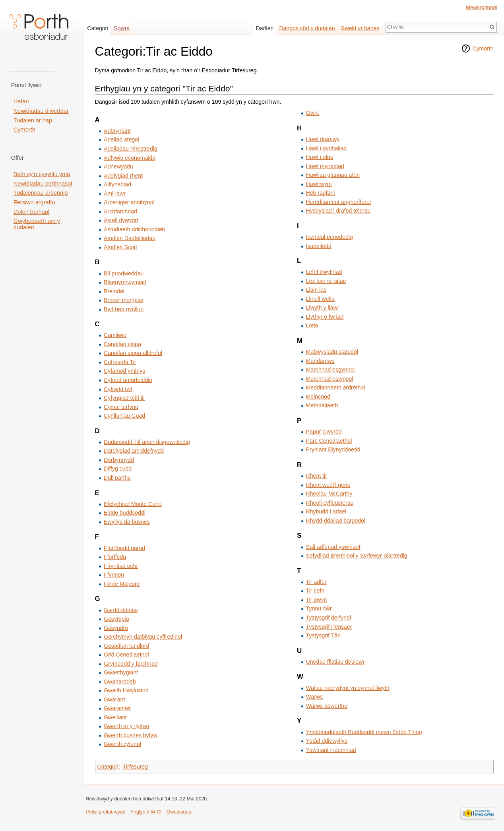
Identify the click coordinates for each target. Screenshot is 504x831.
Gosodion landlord (126, 646)
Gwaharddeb (120, 682)
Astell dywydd (121, 220)
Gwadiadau (179, 812)
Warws (315, 697)
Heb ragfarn (321, 193)
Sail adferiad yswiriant (333, 547)
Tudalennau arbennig (41, 193)
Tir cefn (315, 591)
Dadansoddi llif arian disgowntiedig (147, 442)
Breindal (114, 291)
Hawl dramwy (323, 139)
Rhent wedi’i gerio (328, 485)
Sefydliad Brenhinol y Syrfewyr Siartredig (357, 556)
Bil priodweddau (124, 273)
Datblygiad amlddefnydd (134, 451)
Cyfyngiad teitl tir (124, 398)
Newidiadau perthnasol (43, 184)
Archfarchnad (120, 211)
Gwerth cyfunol (122, 744)
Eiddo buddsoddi (125, 513)
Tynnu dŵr (319, 608)
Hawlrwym (319, 184)
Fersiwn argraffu (34, 202)
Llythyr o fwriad (325, 317)
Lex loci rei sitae (326, 281)
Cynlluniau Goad (124, 416)
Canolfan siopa (122, 344)
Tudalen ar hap (33, 120)
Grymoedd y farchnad (131, 664)
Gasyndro (116, 628)
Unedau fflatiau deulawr (335, 662)
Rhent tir (317, 476)
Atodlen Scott (120, 247)
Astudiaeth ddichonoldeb (134, 229)
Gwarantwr (117, 708)
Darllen (265, 28)
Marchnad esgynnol (331, 370)
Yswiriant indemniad (331, 750)
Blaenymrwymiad (125, 282)
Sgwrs (122, 28)
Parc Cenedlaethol (329, 441)
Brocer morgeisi (123, 300)
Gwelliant (115, 717)
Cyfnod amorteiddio (128, 380)
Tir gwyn (317, 600)
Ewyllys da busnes (127, 522)
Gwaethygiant (121, 672)
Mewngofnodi (481, 7)
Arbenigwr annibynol (129, 202)
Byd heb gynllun (124, 309)
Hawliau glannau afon (333, 175)
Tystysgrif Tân (323, 635)
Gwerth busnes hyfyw (131, 735)
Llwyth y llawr (323, 308)
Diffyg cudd (118, 469)
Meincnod (318, 397)
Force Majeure (122, 584)
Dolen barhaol (31, 212)
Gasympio (116, 619)
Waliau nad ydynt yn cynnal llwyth (348, 688)
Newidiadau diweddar (41, 111)
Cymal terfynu (121, 407)
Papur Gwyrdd (324, 432)
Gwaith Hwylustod (126, 690)
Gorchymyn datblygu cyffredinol (143, 637)
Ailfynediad (117, 184)
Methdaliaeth (322, 405)
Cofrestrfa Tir (120, 362)
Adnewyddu (118, 167)
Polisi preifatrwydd (106, 812)
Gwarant (114, 699)
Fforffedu (115, 557)
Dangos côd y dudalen (307, 28)
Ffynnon (114, 575)
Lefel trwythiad (324, 272)
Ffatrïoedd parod (124, 548)
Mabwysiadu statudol (332, 352)
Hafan (21, 101)
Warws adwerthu (327, 706)
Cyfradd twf (118, 389)
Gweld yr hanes (360, 28)
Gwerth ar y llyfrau (126, 726)
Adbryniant (117, 131)
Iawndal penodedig (330, 237)
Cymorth (483, 48)
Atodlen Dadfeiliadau (130, 238)
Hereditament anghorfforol (338, 202)
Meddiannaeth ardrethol (336, 387)
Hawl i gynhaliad (327, 148)
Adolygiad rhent (123, 176)
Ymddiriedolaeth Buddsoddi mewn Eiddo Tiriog (364, 732)
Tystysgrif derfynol (329, 618)
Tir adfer (316, 582)
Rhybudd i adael (326, 511)
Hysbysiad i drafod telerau (338, 211)
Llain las (316, 290)
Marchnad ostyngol (330, 379)
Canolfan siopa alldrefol (133, 353)
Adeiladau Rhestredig (131, 149)
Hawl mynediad (325, 166)
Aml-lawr (115, 194)
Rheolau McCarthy (329, 494)
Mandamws (320, 361)
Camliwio (115, 335)
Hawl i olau (320, 157)
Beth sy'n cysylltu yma (42, 174)
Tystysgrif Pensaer (329, 627)
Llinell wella (320, 299)
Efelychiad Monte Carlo (133, 504)
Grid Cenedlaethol (126, 655)
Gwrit (313, 113)
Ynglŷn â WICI (146, 812)
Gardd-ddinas (121, 610)
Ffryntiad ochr (121, 566)
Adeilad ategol (121, 139)
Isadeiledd (319, 246)
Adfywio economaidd (130, 158)
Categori (108, 767)
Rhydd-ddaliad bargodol (336, 521)
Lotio (312, 325)
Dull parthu (117, 478)
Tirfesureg (135, 767)
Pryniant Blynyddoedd (333, 449)
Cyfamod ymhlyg (125, 371)
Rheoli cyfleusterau (330, 503)
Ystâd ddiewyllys (327, 741)
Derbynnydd (119, 460)
